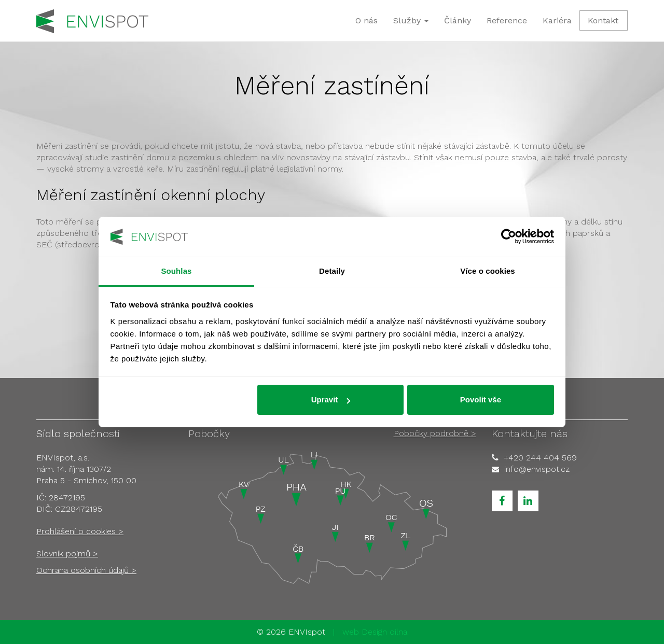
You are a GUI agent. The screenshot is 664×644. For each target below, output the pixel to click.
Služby (411, 20)
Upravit (331, 400)
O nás (366, 20)
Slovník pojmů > (67, 554)
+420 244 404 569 (540, 458)
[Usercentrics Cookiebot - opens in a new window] (509, 236)
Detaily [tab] (332, 271)
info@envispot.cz (537, 469)
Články (458, 20)
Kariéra (557, 20)
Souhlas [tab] (176, 271)
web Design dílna (375, 632)
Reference (507, 20)
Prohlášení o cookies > (80, 531)
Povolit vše (481, 400)
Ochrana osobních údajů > (86, 570)
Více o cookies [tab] (488, 271)
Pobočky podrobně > (435, 433)
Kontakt (603, 20)
